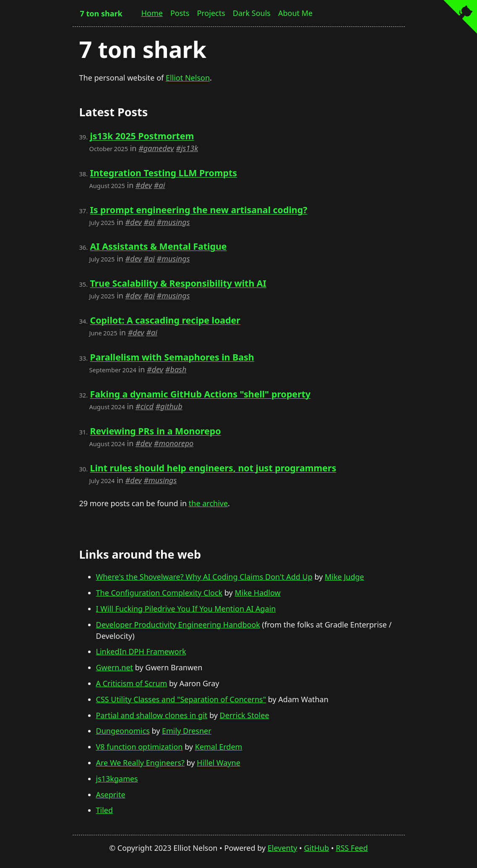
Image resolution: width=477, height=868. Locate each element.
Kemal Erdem (219, 747)
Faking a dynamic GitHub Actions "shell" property (200, 394)
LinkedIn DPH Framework (141, 651)
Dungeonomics (123, 731)
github (171, 406)
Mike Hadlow (257, 593)
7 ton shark (101, 13)
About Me (295, 13)
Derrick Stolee (245, 715)
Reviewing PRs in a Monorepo (155, 431)
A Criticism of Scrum (132, 683)
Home (152, 13)
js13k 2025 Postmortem (142, 136)
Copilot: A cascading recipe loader (165, 320)
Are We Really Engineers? (140, 763)
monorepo (176, 443)
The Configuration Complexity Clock (159, 593)
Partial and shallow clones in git (152, 715)
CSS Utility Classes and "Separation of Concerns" (181, 699)
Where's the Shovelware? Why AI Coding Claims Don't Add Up (204, 577)
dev (146, 185)
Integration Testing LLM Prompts (163, 173)
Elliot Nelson (188, 78)
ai (162, 185)
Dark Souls (252, 13)
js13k (189, 148)
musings (176, 222)
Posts (180, 13)
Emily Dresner (187, 731)
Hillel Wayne (219, 763)
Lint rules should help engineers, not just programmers (213, 468)
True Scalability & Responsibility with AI (178, 283)
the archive (208, 503)
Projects (211, 13)
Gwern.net (115, 667)
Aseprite (111, 795)
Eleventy (283, 848)
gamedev (159, 148)
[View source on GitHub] (460, 18)
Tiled (105, 810)
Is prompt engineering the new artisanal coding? (198, 210)
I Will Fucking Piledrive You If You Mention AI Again (186, 609)
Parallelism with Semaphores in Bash (172, 357)
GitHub (317, 848)
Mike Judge (344, 577)
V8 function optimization (139, 747)
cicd (147, 406)
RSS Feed (352, 848)
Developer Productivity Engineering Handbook (178, 625)
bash (178, 369)
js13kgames (117, 779)
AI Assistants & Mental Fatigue (158, 246)
